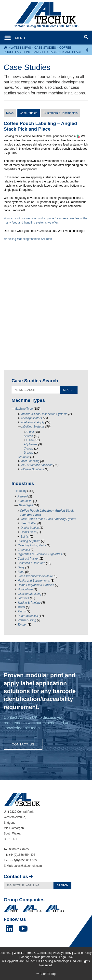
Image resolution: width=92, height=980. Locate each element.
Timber (22, 625)
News (10, 113)
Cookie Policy (83, 953)
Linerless (24, 457)
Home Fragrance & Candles (36, 585)
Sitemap (6, 953)
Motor (21, 607)
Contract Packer (28, 559)
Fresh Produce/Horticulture (35, 576)
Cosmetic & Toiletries (31, 563)
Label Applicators (31, 418)
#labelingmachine (28, 239)
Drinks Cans (29, 532)
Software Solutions (32, 469)
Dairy (21, 567)
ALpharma (31, 444)
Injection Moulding (30, 594)
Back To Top (46, 974)
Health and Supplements (34, 581)
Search (62, 885)
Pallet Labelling (29, 461)
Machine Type (24, 409)
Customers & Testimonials (61, 113)
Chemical (24, 550)
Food (21, 572)
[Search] (29, 885)
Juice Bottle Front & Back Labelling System (48, 519)
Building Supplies (29, 541)
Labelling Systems (33, 427)
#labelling (10, 239)
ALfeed (28, 436)
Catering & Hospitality (32, 545)
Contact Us (23, 744)
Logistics (23, 598)
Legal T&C (66, 957)
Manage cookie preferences (39, 957)
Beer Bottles (29, 523)
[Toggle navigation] (19, 38)
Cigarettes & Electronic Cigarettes (40, 554)
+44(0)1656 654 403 (22, 855)
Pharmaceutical (28, 616)
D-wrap (29, 453)
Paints (22, 611)
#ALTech (46, 239)
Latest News (21, 48)
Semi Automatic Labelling (36, 465)
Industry (21, 491)
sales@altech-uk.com (41, 26)
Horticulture (25, 589)
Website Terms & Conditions (32, 953)
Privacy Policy (62, 953)
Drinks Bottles (30, 528)
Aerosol (23, 496)
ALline (30, 440)
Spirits (25, 537)
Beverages (26, 505)
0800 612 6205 (69, 26)
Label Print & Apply (32, 422)
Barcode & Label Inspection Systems (43, 414)
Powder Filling (27, 620)
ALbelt (30, 432)
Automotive (25, 501)
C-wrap (29, 449)
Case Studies (45, 48)
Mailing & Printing (29, 603)
